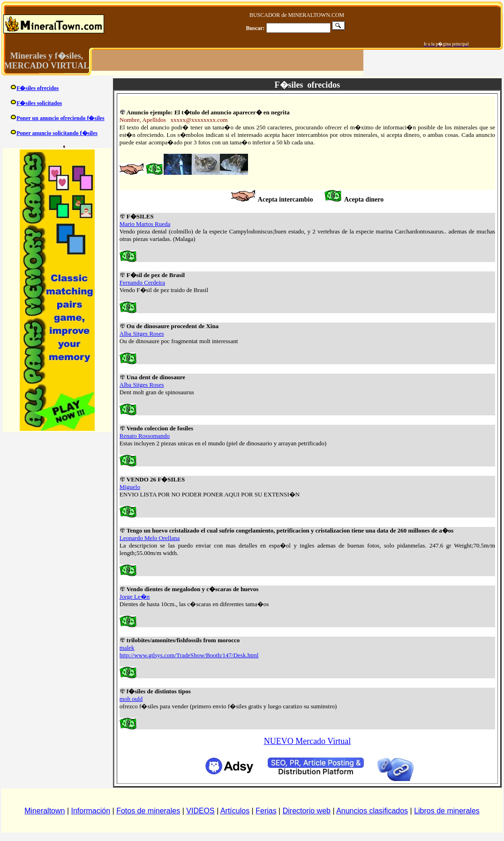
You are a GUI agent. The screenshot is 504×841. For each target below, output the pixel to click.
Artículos (235, 811)
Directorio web (307, 811)
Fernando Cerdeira (142, 282)
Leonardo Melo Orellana (150, 538)
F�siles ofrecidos (38, 88)
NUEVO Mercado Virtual (308, 741)
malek (127, 648)
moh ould (131, 699)
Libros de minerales (447, 811)
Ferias (266, 811)
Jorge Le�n (135, 597)
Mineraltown (45, 811)
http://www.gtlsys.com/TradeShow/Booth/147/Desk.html (189, 655)
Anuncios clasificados (372, 811)
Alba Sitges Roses (142, 334)
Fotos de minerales (148, 811)
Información (91, 811)
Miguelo (130, 487)
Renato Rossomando (145, 436)
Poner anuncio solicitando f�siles (57, 133)
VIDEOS (200, 811)
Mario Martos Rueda (145, 224)
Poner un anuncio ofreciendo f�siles (60, 118)
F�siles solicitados (39, 103)
